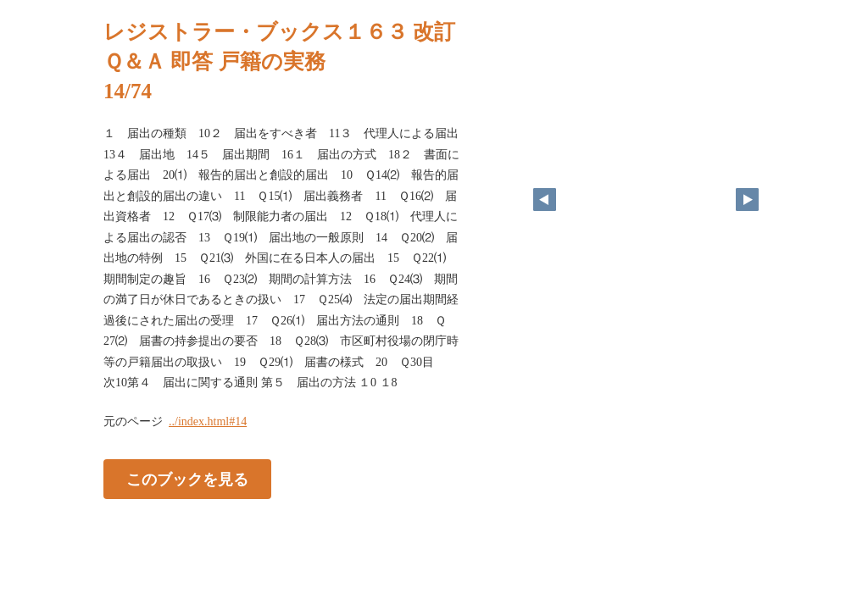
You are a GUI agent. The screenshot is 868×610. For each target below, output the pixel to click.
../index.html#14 (208, 421)
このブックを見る (187, 479)
